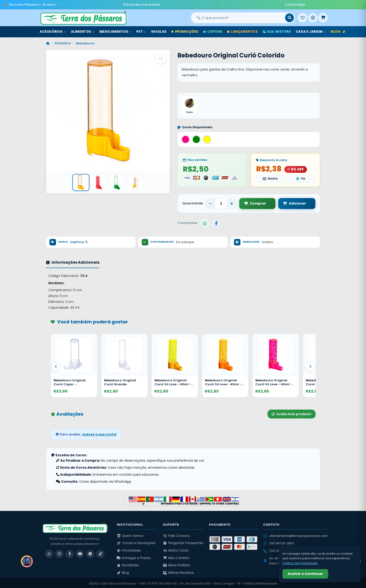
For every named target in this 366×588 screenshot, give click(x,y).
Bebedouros (85, 42)
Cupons (213, 30)
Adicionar (290, 202)
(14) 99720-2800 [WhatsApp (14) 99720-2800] (279, 542)
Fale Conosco (176, 534)
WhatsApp (238, 4)
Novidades (128, 564)
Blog (338, 30)
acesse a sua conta (99, 433)
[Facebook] (70, 553)
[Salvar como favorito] (161, 57)
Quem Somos (130, 534)
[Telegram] (90, 553)
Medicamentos (116, 30)
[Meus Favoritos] (303, 16)
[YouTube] (80, 553)
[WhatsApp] (49, 553)
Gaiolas (159, 30)
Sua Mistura (277, 30)
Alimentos (83, 30)
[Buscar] (289, 16)
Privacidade (129, 549)
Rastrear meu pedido (199, 4)
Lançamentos (242, 30)
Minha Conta (176, 549)
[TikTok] (100, 553)
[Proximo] (310, 365)
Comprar (255, 202)
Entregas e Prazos (134, 557)
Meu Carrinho (176, 557)
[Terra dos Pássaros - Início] (83, 16)
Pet (141, 30)
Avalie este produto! (292, 413)
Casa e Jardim (311, 30)
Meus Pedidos (176, 564)
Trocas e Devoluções (136, 542)
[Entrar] (313, 16)
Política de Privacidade (261, 582)
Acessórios (53, 30)
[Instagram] (59, 553)
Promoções (185, 30)
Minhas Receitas (178, 571)
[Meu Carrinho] (323, 16)
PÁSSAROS (63, 42)
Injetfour (79, 241)
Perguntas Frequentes (183, 542)
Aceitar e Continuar (305, 574)
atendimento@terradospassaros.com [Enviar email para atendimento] (296, 534)
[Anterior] (56, 365)
